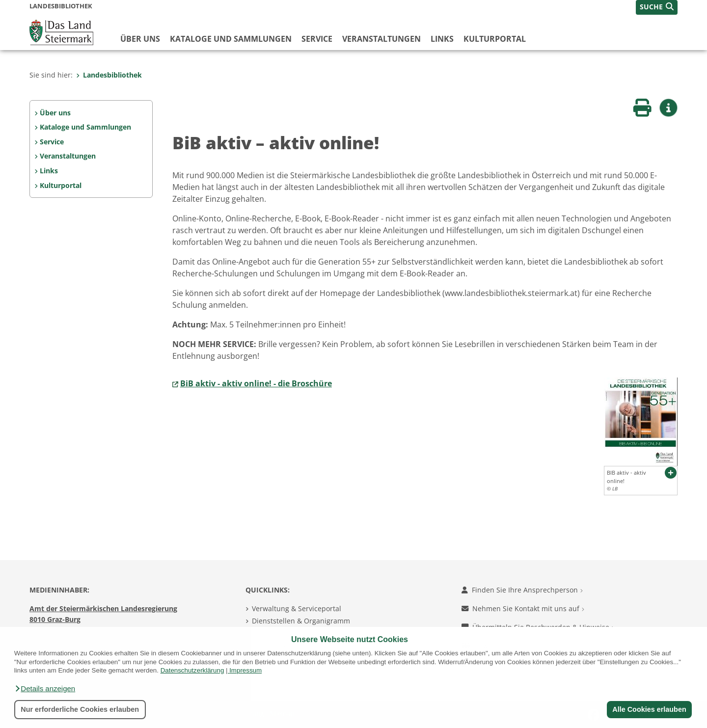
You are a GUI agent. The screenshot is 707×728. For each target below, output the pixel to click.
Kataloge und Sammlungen (231, 39)
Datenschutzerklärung (192, 670)
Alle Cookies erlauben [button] (649, 709)
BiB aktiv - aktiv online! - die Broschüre (256, 383)
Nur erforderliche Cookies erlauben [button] (80, 709)
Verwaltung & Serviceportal (297, 608)
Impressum (245, 670)
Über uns (140, 39)
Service (317, 39)
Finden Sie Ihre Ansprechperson (522, 590)
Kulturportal (495, 39)
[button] (45, 689)
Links (442, 39)
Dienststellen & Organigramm (301, 621)
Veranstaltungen (381, 39)
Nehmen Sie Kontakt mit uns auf (523, 608)
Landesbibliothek (109, 75)
